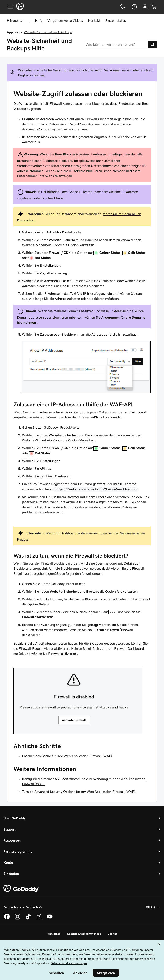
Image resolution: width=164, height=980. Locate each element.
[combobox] (116, 45)
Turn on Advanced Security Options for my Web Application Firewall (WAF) (79, 792)
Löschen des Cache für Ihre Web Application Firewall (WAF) (67, 756)
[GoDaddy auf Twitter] (39, 919)
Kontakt (94, 20)
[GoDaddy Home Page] (21, 889)
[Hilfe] (134, 7)
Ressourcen (12, 840)
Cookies (113, 934)
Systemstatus (116, 20)
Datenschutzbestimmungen (84, 934)
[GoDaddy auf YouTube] (50, 919)
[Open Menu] (9, 7)
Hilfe (39, 20)
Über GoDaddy (15, 818)
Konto (8, 862)
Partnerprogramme (18, 851)
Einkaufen (11, 874)
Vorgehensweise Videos (65, 20)
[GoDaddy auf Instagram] (18, 919)
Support (10, 829)
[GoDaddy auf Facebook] (7, 919)
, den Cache (69, 192)
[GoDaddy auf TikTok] (28, 919)
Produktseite (72, 232)
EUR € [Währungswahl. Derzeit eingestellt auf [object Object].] (153, 907)
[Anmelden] (145, 7)
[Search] (152, 45)
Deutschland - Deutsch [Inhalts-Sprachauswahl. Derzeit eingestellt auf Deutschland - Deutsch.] (23, 907)
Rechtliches (53, 934)
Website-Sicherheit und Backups (48, 32)
